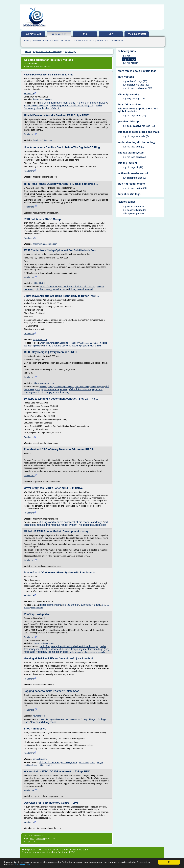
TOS (39, 850)
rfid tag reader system (65, 525)
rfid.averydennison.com (43, 383)
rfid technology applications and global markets (138, 110)
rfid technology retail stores (51, 289)
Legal (32, 850)
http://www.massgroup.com (45, 244)
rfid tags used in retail (81, 289)
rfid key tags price (69, 762)
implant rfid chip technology (36, 106)
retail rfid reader (49, 287)
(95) (135, 81)
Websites (48, 41)
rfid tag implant (128, 163)
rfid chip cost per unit (133, 213)
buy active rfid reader (133, 207)
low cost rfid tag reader (44, 722)
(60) (135, 188)
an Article (88, 41)
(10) (139, 126)
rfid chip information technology (57, 103)
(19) (134, 99)
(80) (136, 85)
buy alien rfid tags (129, 194)
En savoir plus (23, 865)
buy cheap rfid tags (73, 720)
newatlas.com (39, 716)
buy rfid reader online (132, 184)
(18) (133, 167)
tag (85, 34)
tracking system (137, 34)
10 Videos (37, 67)
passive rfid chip (129, 122)
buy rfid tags (149, 71)
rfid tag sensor (71, 605)
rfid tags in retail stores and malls (139, 132)
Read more (30, 93)
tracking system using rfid (86, 346)
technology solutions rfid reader (77, 287)
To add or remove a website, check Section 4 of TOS (48, 852)
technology (59, 34)
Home (26, 41)
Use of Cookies (51, 850)
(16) (134, 116)
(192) (138, 88)
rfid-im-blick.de (39, 283)
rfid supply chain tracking (55, 392)
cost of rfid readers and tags (86, 522)
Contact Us (117, 41)
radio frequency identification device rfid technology (69, 646)
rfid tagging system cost (93, 525)
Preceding (40, 839)
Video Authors (62, 41)
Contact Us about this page (74, 850)
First (32, 839)
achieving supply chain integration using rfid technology (64, 387)
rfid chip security (129, 94)
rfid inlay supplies (97, 387)
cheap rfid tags (89, 719)
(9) (133, 147)
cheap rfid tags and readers (52, 719)
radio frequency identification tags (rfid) (87, 649)
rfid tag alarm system (50, 605)
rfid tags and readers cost (54, 522)
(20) (135, 178)
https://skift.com (40, 340)
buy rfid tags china (130, 105)
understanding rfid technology (137, 142)
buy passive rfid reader (134, 210)
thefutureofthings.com (42, 99)
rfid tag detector (37, 608)
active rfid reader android (134, 173)
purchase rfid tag (90, 605)
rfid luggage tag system (89, 343)
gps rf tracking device (87, 763)
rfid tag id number (49, 762)
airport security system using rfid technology (59, 343)
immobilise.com (40, 759)
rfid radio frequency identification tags (47, 652)
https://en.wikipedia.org (43, 643)
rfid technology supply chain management (66, 388)
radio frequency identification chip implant (88, 652)
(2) (136, 136)
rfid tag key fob (46, 765)
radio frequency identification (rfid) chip (72, 106)
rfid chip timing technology (92, 103)
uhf (111, 34)
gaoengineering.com (34, 25)
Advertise (102, 41)
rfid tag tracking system (57, 346)
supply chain (33, 34)
